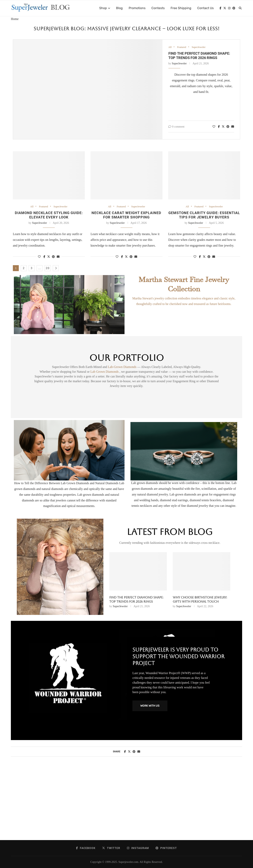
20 (48, 268)
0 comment (177, 127)
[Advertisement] (126, 802)
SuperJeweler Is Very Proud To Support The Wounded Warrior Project (178, 656)
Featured (182, 47)
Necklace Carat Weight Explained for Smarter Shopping (126, 215)
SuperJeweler (199, 47)
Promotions (137, 8)
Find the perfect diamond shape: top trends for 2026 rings (199, 56)
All (170, 47)
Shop (103, 8)
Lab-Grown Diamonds (123, 367)
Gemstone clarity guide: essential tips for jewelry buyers (204, 215)
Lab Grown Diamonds (105, 372)
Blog (119, 8)
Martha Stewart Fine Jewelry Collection (184, 284)
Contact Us (205, 8)
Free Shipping (181, 8)
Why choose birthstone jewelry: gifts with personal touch (200, 599)
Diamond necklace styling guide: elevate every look (49, 215)
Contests (158, 8)
